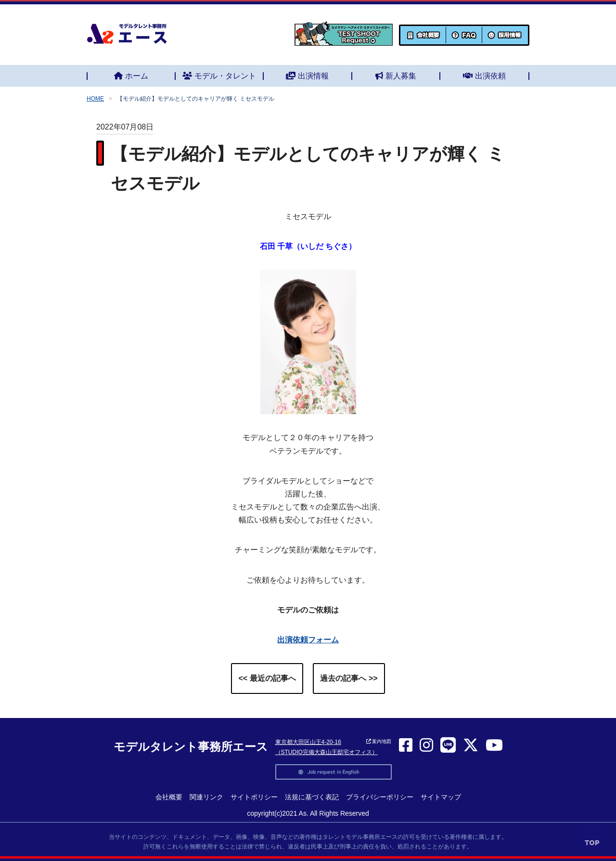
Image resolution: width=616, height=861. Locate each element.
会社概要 (169, 797)
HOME (95, 99)
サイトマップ (441, 797)
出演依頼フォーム (308, 640)
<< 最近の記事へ (267, 678)
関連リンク (206, 797)
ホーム (131, 76)
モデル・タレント (219, 76)
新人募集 (396, 76)
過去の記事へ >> (349, 678)
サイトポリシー (254, 797)
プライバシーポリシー (380, 797)
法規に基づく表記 (312, 797)
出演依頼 (484, 76)
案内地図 (379, 741)
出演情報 (307, 76)
